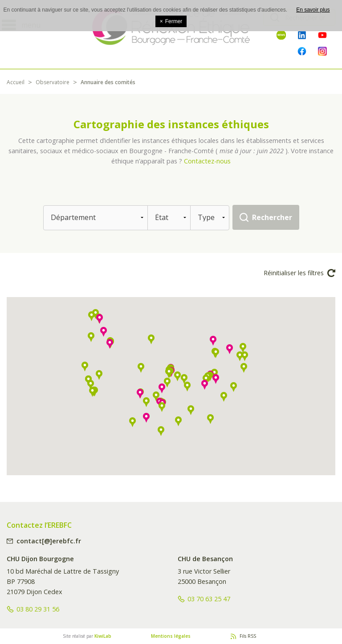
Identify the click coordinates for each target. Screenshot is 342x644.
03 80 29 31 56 (38, 609)
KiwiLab (103, 636)
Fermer (171, 21)
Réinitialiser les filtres (299, 273)
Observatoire (53, 82)
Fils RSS (248, 636)
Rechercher (272, 217)
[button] (177, 376)
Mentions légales (171, 636)
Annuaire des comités (108, 82)
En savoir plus (313, 10)
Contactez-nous (207, 161)
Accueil (16, 82)
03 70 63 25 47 (209, 599)
